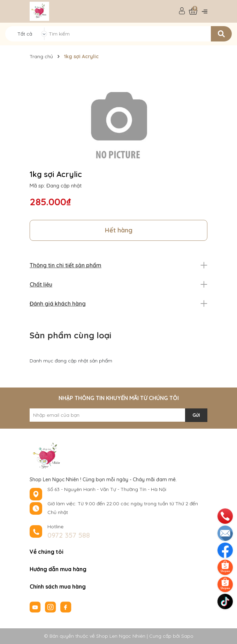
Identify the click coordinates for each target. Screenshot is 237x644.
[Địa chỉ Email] (118, 415)
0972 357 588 (69, 535)
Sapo (187, 636)
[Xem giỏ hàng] (193, 11)
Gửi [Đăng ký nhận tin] (196, 415)
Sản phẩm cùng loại (70, 335)
